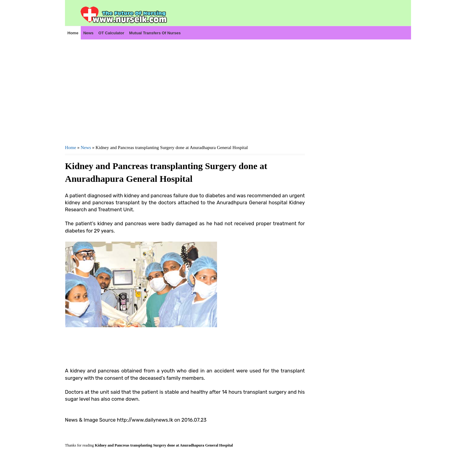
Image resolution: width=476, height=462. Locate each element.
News (88, 33)
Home (73, 33)
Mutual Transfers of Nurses (155, 33)
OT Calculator (111, 33)
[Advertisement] (185, 91)
